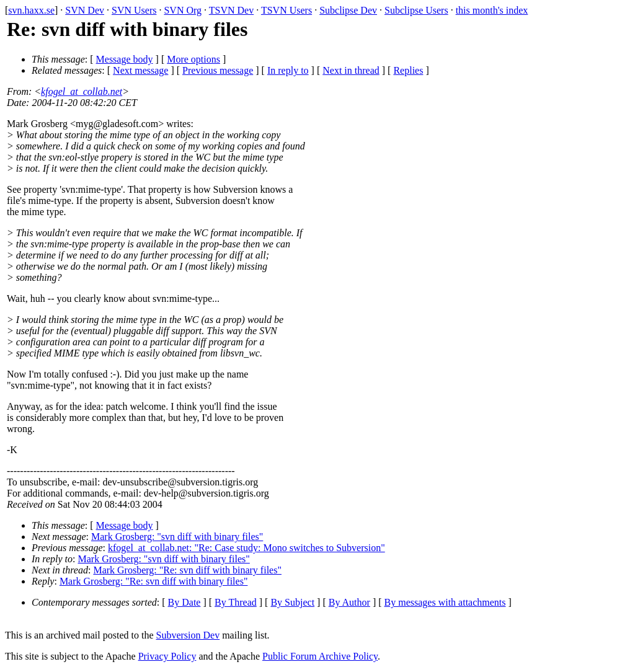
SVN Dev (85, 10)
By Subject (292, 602)
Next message (140, 70)
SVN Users (134, 10)
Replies (408, 70)
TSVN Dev (231, 10)
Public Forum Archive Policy (320, 656)
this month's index (492, 10)
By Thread (236, 602)
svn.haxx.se (31, 10)
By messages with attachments (445, 602)
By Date (184, 602)
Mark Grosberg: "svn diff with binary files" (177, 537)
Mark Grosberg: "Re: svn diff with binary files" (187, 570)
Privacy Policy (167, 656)
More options (193, 59)
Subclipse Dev (348, 10)
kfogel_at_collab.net (82, 91)
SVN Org (183, 10)
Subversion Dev (188, 635)
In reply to (288, 70)
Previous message (218, 70)
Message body (125, 59)
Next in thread (351, 70)
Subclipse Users (416, 10)
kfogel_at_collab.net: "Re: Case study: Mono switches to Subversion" (246, 548)
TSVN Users (286, 10)
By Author (349, 602)
